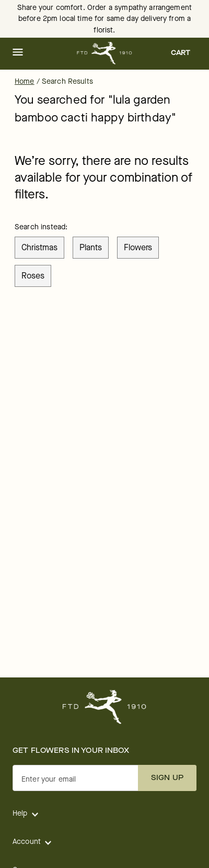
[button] (18, 53)
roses (33, 276)
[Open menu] (18, 53)
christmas (39, 247)
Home (25, 81)
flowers (138, 247)
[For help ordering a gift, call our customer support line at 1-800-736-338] (105, 53)
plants (91, 247)
